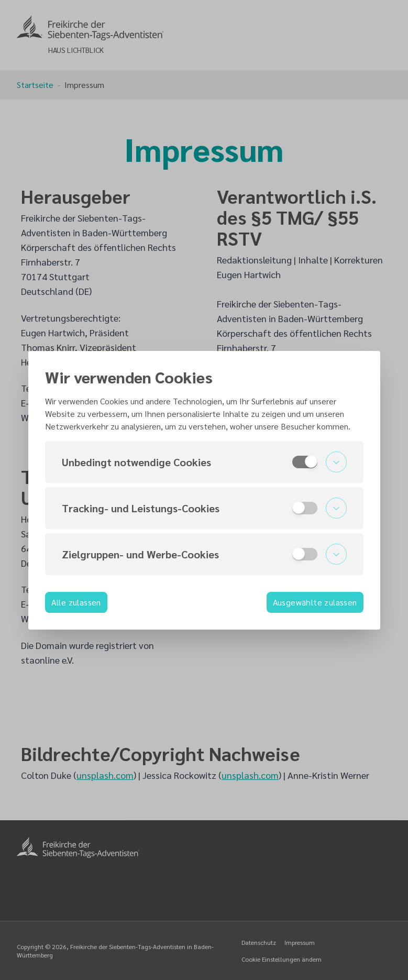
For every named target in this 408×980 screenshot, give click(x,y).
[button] (204, 462)
